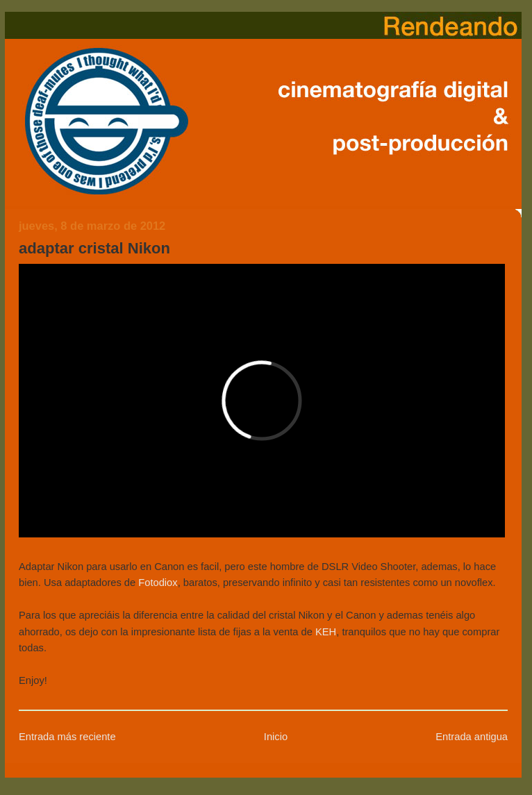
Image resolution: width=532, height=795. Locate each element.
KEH (326, 632)
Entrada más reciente (67, 737)
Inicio (276, 737)
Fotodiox (158, 583)
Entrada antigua (472, 737)
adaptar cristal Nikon (94, 248)
